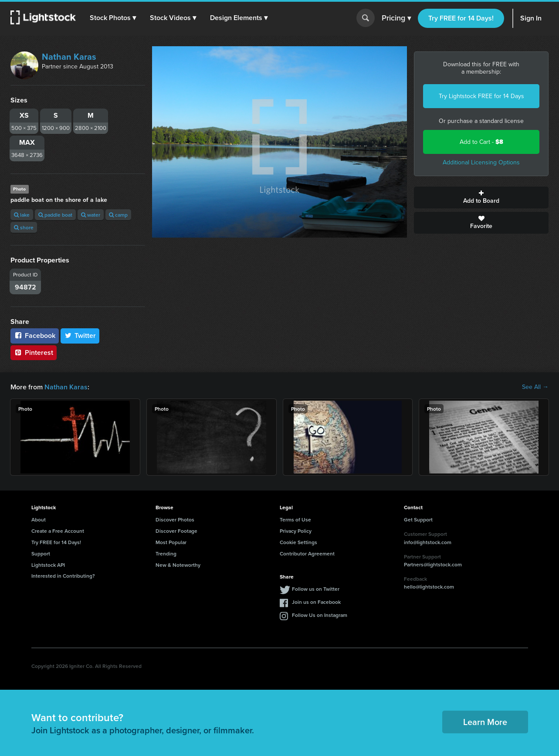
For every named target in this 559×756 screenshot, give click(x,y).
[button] (113, 18)
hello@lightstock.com (429, 587)
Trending (166, 553)
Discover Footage (176, 531)
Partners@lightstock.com (433, 564)
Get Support (418, 519)
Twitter (80, 335)
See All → (535, 387)
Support (41, 553)
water (91, 215)
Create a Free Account (58, 531)
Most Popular (171, 542)
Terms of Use (295, 519)
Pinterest (34, 352)
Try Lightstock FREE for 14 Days (481, 96)
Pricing (396, 18)
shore (24, 227)
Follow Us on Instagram (320, 615)
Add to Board (481, 198)
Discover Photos (175, 519)
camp (118, 215)
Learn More (485, 722)
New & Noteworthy (178, 565)
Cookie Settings (298, 542)
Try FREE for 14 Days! (461, 18)
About (39, 519)
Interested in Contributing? (63, 576)
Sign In (531, 18)
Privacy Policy (296, 531)
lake (22, 215)
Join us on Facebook (316, 602)
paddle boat (55, 215)
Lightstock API (48, 565)
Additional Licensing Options (481, 162)
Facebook (35, 335)
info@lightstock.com (428, 542)
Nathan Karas (69, 57)
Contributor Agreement (307, 553)
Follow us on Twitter (316, 589)
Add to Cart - (481, 142)
